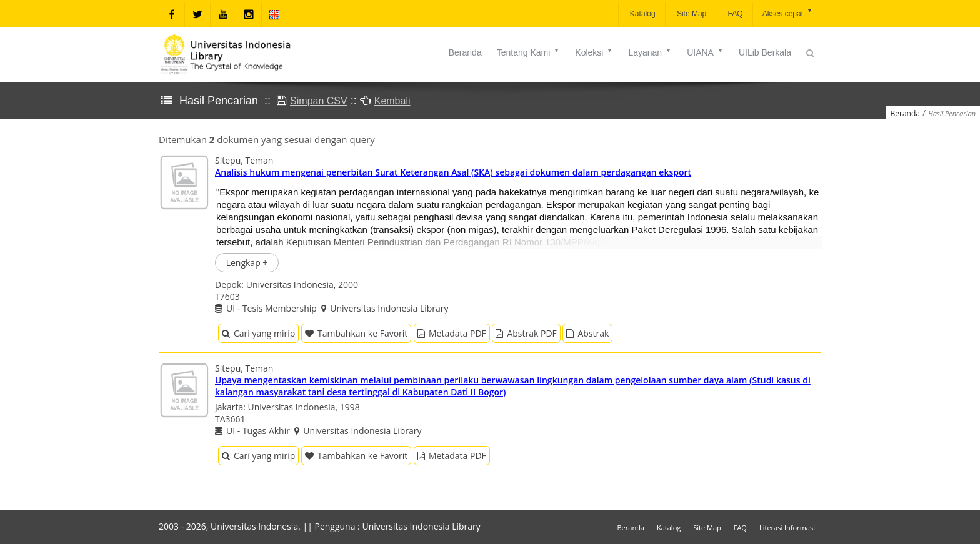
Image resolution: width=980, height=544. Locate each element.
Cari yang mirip (258, 333)
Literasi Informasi (787, 527)
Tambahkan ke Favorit (356, 333)
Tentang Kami (529, 52)
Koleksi (594, 52)
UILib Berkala (765, 52)
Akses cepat (788, 13)
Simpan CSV (319, 101)
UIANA (705, 52)
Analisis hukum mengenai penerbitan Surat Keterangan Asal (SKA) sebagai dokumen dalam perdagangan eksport (453, 172)
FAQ (734, 14)
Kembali (392, 101)
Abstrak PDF (526, 333)
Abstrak (587, 333)
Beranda (465, 52)
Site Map (691, 14)
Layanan (650, 52)
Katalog (642, 14)
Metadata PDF (452, 333)
